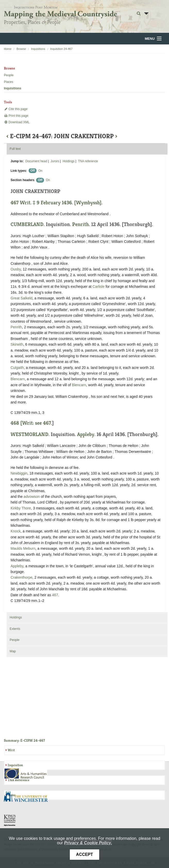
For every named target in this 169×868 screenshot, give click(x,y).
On (40, 171)
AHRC (26, 774)
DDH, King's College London (10, 820)
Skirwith (17, 344)
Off (33, 171)
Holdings (69, 161)
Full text (15, 149)
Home (8, 49)
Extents (15, 629)
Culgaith (17, 368)
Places (9, 82)
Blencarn (18, 379)
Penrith (81, 224)
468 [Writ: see (27, 423)
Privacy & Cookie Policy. (88, 843)
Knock (16, 531)
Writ (11, 750)
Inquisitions (38, 49)
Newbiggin (19, 473)
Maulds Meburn (23, 548)
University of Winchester (28, 797)
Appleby (86, 434)
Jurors (55, 161)
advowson (32, 497)
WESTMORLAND (29, 434)
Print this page (16, 116)
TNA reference (88, 161)
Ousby (16, 269)
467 (47, 423)
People (9, 75)
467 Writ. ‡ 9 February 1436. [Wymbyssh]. (57, 203)
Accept (84, 854)
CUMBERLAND (27, 224)
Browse (21, 49)
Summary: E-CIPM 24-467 (24, 740)
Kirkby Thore (21, 508)
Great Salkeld (22, 298)
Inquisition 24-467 (61, 49)
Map (13, 651)
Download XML (17, 122)
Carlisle (99, 286)
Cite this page (16, 109)
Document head (36, 161)
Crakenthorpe (22, 577)
